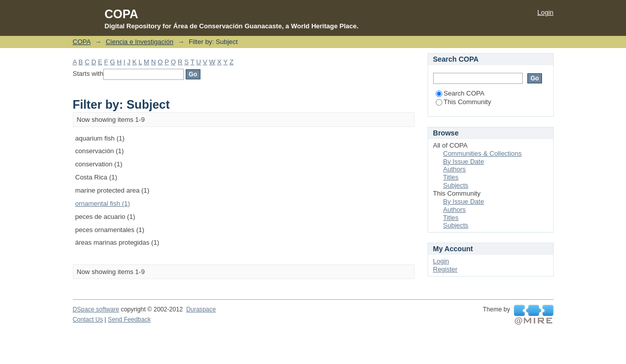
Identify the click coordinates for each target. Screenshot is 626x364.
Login (546, 12)
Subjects (456, 185)
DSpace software (96, 309)
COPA (82, 42)
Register (445, 269)
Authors (455, 169)
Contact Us (88, 320)
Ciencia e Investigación (140, 42)
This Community (464, 102)
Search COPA (460, 93)
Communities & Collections (483, 153)
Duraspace (201, 309)
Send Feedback (129, 320)
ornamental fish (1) (103, 203)
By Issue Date (464, 162)
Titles (451, 177)
